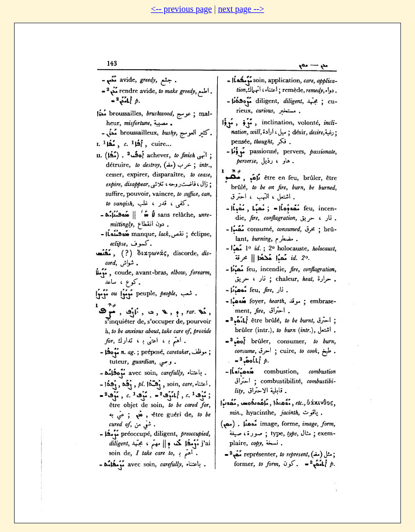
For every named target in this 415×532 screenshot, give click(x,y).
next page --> (241, 9)
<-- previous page (181, 9)
